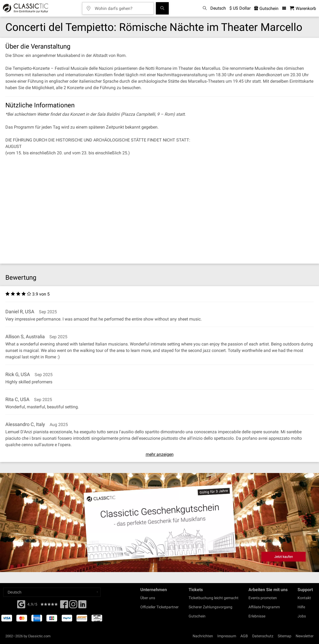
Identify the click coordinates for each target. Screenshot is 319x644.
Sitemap (285, 636)
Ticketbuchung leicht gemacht (214, 598)
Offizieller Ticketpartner (159, 607)
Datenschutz (263, 636)
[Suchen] (162, 8)
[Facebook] (21, 604)
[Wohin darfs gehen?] (122, 7)
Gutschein (197, 616)
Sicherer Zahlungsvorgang (210, 607)
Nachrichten (203, 636)
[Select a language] (52, 592)
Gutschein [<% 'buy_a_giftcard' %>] (266, 8)
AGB (244, 636)
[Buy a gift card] (159, 523)
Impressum (227, 636)
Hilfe (301, 607)
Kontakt (304, 598)
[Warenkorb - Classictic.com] (303, 8)
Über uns (148, 598)
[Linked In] (82, 606)
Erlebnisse (257, 616)
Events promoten (263, 598)
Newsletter (305, 636)
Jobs (302, 616)
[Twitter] (73, 606)
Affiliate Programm (264, 607)
